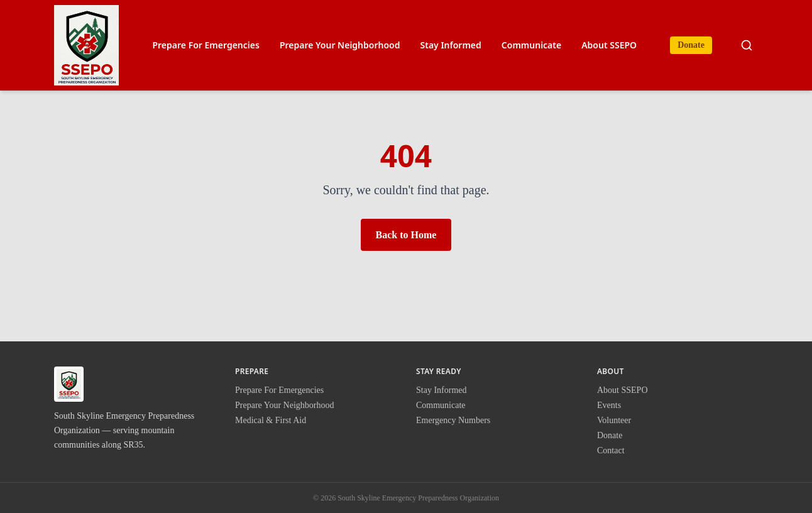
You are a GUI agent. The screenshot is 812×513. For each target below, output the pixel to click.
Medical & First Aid (271, 420)
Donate (691, 45)
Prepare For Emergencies (206, 45)
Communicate (531, 45)
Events (609, 405)
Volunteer (614, 420)
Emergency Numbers (453, 420)
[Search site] (747, 45)
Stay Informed (451, 45)
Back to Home (406, 235)
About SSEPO (609, 45)
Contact (611, 450)
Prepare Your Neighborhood (340, 45)
